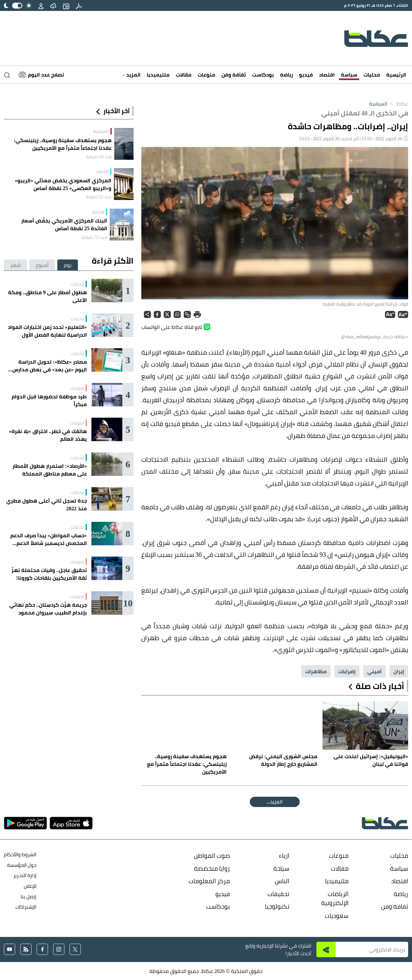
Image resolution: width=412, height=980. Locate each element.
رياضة (286, 75)
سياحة (281, 868)
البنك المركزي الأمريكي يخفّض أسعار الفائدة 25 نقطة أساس (64, 224)
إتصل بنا (28, 897)
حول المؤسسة (22, 865)
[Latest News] (41, 75)
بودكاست (263, 75)
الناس (282, 881)
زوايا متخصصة (212, 868)
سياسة (349, 75)
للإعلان (30, 886)
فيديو (306, 75)
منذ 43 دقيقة (99, 157)
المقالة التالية (275, 802)
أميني (375, 671)
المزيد (131, 75)
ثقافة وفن (234, 75)
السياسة (378, 104)
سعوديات (337, 916)
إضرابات (347, 671)
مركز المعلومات (209, 881)
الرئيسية (396, 75)
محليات (372, 75)
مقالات (184, 75)
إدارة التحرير (24, 875)
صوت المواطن (212, 856)
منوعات (206, 75)
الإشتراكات (26, 907)
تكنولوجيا (277, 906)
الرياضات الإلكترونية (335, 898)
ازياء (284, 856)
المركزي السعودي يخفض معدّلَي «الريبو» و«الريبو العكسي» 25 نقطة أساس (63, 184)
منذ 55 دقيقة (94, 237)
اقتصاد (327, 75)
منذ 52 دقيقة (99, 197)
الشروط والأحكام (20, 854)
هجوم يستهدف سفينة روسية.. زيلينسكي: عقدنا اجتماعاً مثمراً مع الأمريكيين (63, 144)
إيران (399, 671)
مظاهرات (316, 671)
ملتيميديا (158, 75)
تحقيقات (278, 894)
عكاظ (398, 104)
